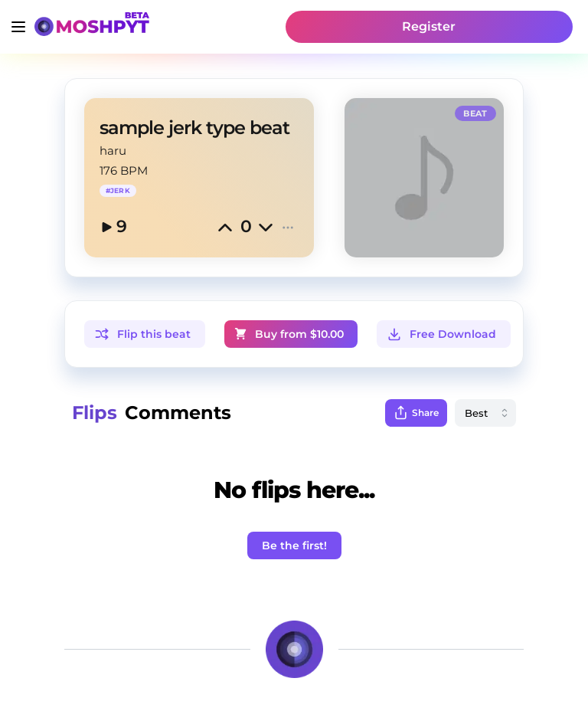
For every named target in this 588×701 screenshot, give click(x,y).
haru (113, 151)
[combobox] (485, 413)
